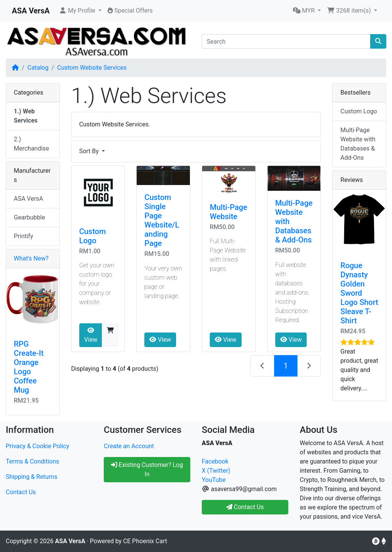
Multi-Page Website (229, 212)
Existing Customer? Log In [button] (147, 469)
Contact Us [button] (245, 507)
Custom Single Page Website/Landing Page (162, 220)
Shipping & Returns (32, 477)
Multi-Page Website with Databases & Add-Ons (358, 144)
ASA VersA (29, 199)
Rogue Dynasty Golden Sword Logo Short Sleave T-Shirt (359, 293)
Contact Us (21, 492)
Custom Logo (93, 236)
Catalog (38, 68)
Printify (24, 236)
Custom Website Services (92, 68)
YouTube (214, 480)
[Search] (286, 41)
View (91, 335)
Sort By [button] (90, 151)
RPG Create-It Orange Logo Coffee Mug (29, 367)
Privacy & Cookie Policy (38, 446)
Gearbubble (29, 217)
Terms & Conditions (33, 461)
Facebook (215, 461)
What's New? (31, 258)
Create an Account (129, 446)
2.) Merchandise (31, 144)
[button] (80, 11)
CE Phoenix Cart (145, 541)
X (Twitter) (216, 471)
